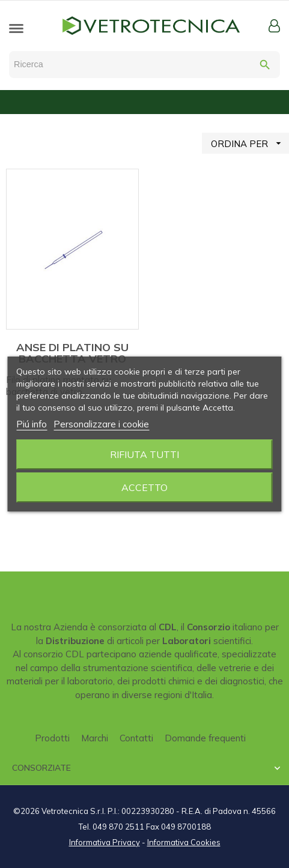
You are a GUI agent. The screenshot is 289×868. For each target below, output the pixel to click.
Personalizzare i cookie (101, 424)
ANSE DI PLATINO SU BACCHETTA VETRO (72, 353)
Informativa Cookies (184, 842)
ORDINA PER (250, 143)
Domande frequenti (205, 738)
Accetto (144, 487)
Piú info (32, 424)
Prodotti (52, 738)
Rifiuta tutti (144, 454)
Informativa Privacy (105, 842)
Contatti (136, 738)
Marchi (95, 738)
